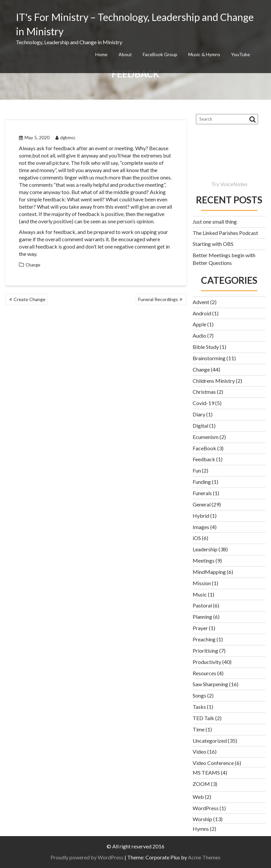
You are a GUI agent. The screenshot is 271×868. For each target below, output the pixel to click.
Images (201, 527)
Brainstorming (209, 358)
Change (33, 265)
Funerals (202, 493)
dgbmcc (65, 138)
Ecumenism (206, 437)
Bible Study (206, 347)
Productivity (207, 662)
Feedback (204, 459)
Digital (200, 426)
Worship (202, 819)
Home (101, 54)
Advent (201, 302)
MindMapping (209, 572)
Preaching (204, 639)
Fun (197, 470)
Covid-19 (203, 403)
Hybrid (201, 516)
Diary (199, 414)
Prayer (200, 628)
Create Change (30, 299)
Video (199, 752)
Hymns (201, 829)
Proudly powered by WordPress (87, 857)
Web (198, 797)
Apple (199, 324)
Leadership (205, 549)
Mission (202, 583)
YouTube (241, 54)
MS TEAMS (206, 772)
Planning (202, 617)
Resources (204, 673)
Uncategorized (210, 741)
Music (200, 594)
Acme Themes (204, 857)
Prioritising (205, 651)
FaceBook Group (160, 54)
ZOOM (201, 784)
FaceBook (204, 448)
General (202, 504)
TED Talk (203, 718)
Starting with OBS (213, 244)
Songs (199, 695)
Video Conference (213, 763)
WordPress (206, 808)
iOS (197, 538)
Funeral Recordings (158, 299)
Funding (202, 482)
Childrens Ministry (214, 381)
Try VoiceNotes (229, 184)
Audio (199, 335)
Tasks (199, 707)
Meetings (204, 560)
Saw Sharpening (210, 684)
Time (199, 729)
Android (202, 313)
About (125, 54)
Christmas (204, 392)
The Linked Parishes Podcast (225, 233)
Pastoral (202, 605)
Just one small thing (215, 221)
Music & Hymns (204, 54)
